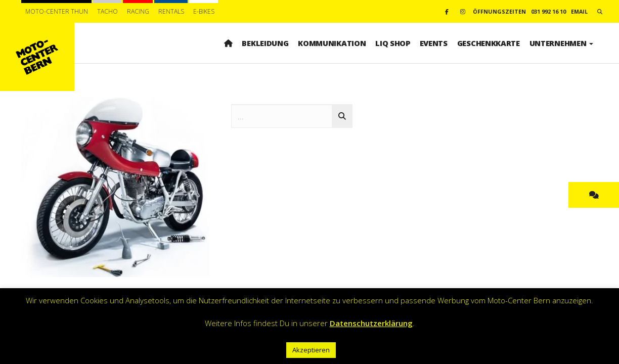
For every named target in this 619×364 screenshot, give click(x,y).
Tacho (107, 11)
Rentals (171, 11)
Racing (138, 11)
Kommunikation (332, 43)
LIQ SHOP (393, 43)
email (579, 11)
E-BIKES (204, 11)
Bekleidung (265, 43)
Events (434, 43)
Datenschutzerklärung (371, 323)
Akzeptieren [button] (311, 350)
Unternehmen (561, 43)
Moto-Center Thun (57, 11)
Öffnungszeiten (499, 11)
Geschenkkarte (489, 43)
